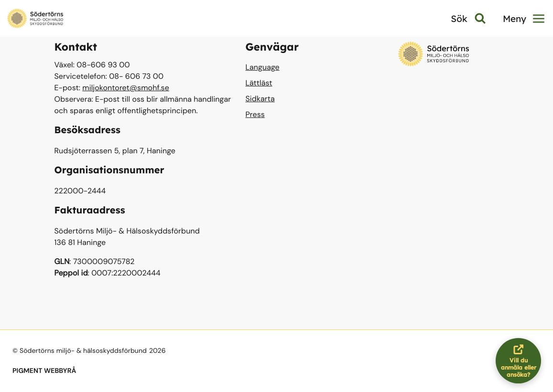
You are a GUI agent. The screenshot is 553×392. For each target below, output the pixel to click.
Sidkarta (260, 99)
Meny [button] (524, 19)
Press (255, 114)
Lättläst (259, 83)
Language (263, 67)
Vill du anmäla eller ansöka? (521, 361)
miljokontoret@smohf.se (126, 88)
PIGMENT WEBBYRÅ (44, 371)
